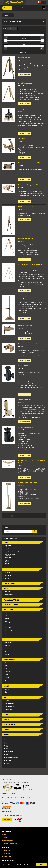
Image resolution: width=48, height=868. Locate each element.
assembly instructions (11, 759)
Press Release (9, 762)
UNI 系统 (7, 647)
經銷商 (4, 836)
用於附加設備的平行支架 (11, 602)
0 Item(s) (7, 8)
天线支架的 (21, 139)
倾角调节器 (8, 577)
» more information (15, 866)
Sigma (6, 676)
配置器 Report (8, 562)
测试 (6, 750)
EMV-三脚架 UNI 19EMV (25, 58)
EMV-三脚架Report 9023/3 (25, 239)
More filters (24, 53)
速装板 (6, 590)
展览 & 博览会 (6, 852)
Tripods (6, 615)
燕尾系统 (7, 593)
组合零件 (7, 691)
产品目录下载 (9, 753)
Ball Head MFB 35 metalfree (26, 428)
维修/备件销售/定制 (8, 842)
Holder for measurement (25, 326)
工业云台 (7, 580)
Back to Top (8, 517)
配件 (5, 641)
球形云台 (7, 574)
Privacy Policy (16, 8)
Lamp (6, 716)
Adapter (7, 618)
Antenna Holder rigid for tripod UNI (28, 345)
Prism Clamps (8, 626)
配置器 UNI (7, 565)
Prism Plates (8, 629)
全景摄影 (7, 687)
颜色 (6, 756)
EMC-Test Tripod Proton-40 (26, 207)
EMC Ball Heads (9, 708)
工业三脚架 (8, 559)
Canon (6, 664)
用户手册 (5, 839)
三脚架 (6, 544)
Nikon (6, 670)
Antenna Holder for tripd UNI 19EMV (28, 185)
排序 (5, 29)
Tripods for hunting (10, 551)
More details (25, 74)
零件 (6, 694)
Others (7, 731)
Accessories (8, 635)
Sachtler (7, 673)
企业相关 (23, 8)
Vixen (6, 682)
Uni (6, 745)
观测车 (6, 621)
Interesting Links (7, 858)
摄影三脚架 (8, 548)
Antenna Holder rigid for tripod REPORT (29, 163)
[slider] (6, 35)
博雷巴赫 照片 (6, 855)
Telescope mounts (10, 623)
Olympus (7, 679)
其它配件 (7, 653)
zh (41, 2)
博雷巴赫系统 (8, 596)
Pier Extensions (9, 632)
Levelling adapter (11, 606)
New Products (10, 726)
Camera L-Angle (10, 585)
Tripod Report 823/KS (24, 109)
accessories (8, 711)
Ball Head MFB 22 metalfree (26, 367)
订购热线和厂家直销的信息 (10, 845)
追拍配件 (7, 721)
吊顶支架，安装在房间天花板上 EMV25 (29, 484)
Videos (7, 765)
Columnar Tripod (23, 297)
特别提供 (7, 736)
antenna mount (9, 705)
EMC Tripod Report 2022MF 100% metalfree (30, 265)
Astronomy (8, 611)
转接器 (6, 656)
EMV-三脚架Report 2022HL (26, 83)
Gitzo (6, 667)
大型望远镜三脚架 (9, 557)
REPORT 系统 (8, 644)
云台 (5, 571)
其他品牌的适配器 (9, 661)
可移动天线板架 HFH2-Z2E (25, 401)
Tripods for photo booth (11, 553)
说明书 (7, 748)
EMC (5, 699)
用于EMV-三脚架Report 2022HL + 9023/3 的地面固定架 (31, 463)
